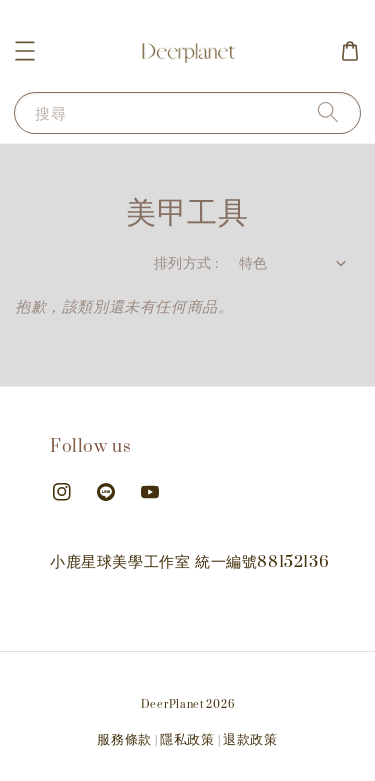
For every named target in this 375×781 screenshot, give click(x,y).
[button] (25, 51)
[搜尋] (328, 112)
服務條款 (124, 740)
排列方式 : (186, 263)
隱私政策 (187, 740)
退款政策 (250, 740)
